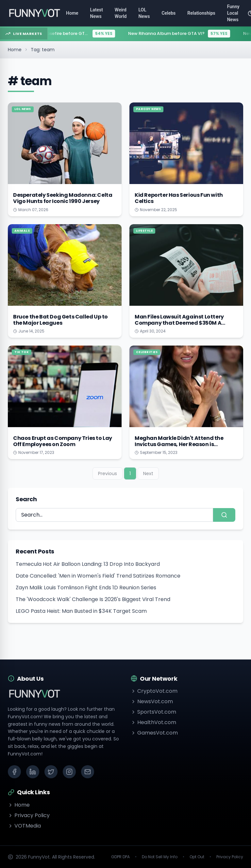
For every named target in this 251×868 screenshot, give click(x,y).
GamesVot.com (154, 733)
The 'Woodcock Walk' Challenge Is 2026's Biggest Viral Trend (93, 599)
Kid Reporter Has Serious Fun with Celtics (179, 198)
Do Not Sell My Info (160, 857)
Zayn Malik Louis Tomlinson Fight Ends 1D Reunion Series (86, 588)
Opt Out (197, 857)
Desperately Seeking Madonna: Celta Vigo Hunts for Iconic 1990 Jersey (63, 198)
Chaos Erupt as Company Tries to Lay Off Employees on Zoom (63, 441)
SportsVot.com (153, 712)
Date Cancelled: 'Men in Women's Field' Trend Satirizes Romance (98, 576)
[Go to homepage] (34, 13)
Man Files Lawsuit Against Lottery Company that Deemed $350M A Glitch (179, 323)
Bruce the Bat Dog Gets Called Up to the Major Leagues (60, 320)
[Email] (88, 772)
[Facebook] (14, 772)
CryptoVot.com (154, 691)
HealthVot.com (153, 722)
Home (15, 50)
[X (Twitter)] (51, 772)
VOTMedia (24, 826)
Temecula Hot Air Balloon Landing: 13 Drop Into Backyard (88, 564)
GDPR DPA (120, 857)
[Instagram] (69, 772)
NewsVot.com (152, 701)
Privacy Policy (29, 815)
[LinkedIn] (33, 772)
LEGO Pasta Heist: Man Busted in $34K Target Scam (81, 611)
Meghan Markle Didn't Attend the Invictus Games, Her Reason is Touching (179, 444)
